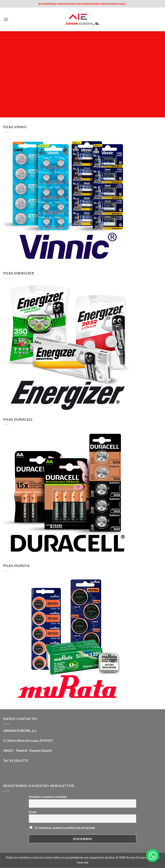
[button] (6, 19)
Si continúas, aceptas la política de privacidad (62, 828)
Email (33, 812)
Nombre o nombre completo (48, 797)
